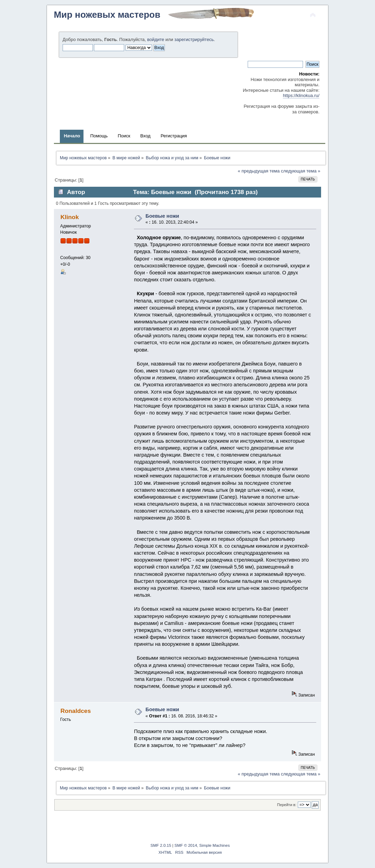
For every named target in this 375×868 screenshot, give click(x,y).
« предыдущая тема (259, 171)
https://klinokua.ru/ (301, 95)
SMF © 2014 (186, 845)
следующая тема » (301, 171)
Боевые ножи (162, 216)
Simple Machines (215, 845)
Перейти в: (287, 805)
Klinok (70, 217)
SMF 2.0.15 (161, 845)
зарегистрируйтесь (194, 39)
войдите (156, 39)
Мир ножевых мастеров (107, 15)
